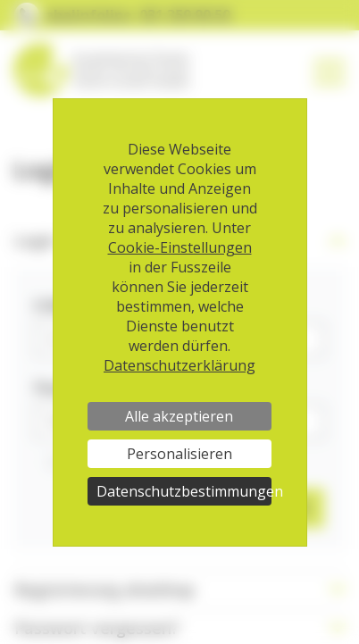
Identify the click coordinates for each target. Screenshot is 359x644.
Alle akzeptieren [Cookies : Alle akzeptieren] (179, 416)
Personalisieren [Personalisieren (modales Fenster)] (179, 454)
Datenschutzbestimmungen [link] (184, 491)
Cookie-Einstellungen (180, 247)
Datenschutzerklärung (179, 365)
